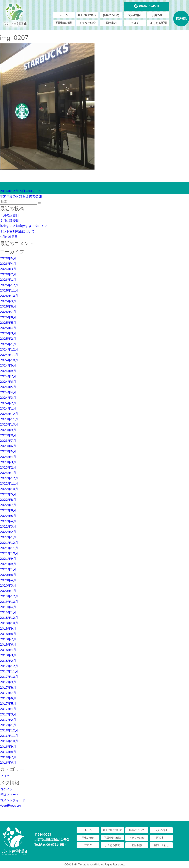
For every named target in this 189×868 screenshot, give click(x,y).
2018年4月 (8, 650)
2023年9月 (8, 430)
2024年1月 (8, 409)
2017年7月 (8, 693)
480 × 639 (34, 191)
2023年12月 (9, 414)
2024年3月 (8, 398)
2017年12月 (9, 666)
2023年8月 (8, 435)
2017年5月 (8, 704)
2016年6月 (8, 763)
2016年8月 (8, 752)
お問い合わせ (161, 845)
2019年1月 (8, 612)
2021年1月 (8, 569)
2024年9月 (8, 366)
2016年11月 (9, 736)
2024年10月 (9, 360)
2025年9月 (8, 301)
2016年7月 (8, 757)
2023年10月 (9, 425)
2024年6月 (8, 382)
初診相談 (181, 18)
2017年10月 (9, 677)
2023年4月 (8, 457)
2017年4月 (8, 709)
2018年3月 (8, 655)
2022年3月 (8, 527)
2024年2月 (8, 403)
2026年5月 (8, 258)
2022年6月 (8, 510)
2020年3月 (8, 586)
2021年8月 (8, 564)
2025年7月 (8, 312)
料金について (111, 15)
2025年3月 (8, 333)
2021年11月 (9, 548)
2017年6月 (8, 698)
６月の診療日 (9, 215)
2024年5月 (8, 387)
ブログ (135, 23)
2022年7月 (8, 505)
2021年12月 (9, 543)
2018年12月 (9, 618)
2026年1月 (8, 280)
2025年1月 (8, 344)
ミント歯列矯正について (17, 232)
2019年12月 (9, 596)
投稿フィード (9, 795)
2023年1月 (8, 473)
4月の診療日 (9, 237)
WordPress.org (11, 806)
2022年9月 (8, 494)
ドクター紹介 (87, 23)
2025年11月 (9, 291)
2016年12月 (9, 730)
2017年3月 (8, 714)
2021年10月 (9, 553)
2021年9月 (8, 559)
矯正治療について (87, 15)
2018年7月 (8, 639)
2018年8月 (8, 634)
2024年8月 (8, 371)
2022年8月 (8, 500)
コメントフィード (13, 800)
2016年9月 (8, 747)
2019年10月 (9, 602)
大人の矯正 (135, 15)
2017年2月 (8, 720)
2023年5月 (8, 451)
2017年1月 (8, 725)
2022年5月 (8, 516)
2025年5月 (8, 323)
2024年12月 (9, 350)
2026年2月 (8, 274)
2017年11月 (9, 671)
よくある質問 (158, 23)
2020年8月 (8, 575)
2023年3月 (8, 462)
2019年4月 (8, 607)
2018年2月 (8, 661)
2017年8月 (8, 688)
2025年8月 (8, 307)
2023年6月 (8, 446)
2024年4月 (8, 392)
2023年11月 (9, 419)
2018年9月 (8, 629)
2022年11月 (9, 484)
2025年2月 (8, 339)
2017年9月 (8, 682)
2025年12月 (9, 285)
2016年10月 (9, 741)
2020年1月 (8, 591)
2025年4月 (8, 328)
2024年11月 (9, 355)
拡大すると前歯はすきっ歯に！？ (24, 226)
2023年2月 (8, 468)
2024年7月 (8, 376)
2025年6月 (8, 317)
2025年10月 (9, 296)
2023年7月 (8, 441)
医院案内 (111, 23)
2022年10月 (9, 489)
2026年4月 (8, 264)
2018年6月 (8, 645)
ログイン (6, 789)
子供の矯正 (158, 15)
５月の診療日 (9, 221)
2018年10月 (9, 623)
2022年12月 (9, 478)
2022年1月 (8, 537)
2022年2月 (8, 532)
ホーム (64, 15)
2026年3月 (8, 269)
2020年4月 (8, 580)
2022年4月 (8, 521)
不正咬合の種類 (64, 23)
